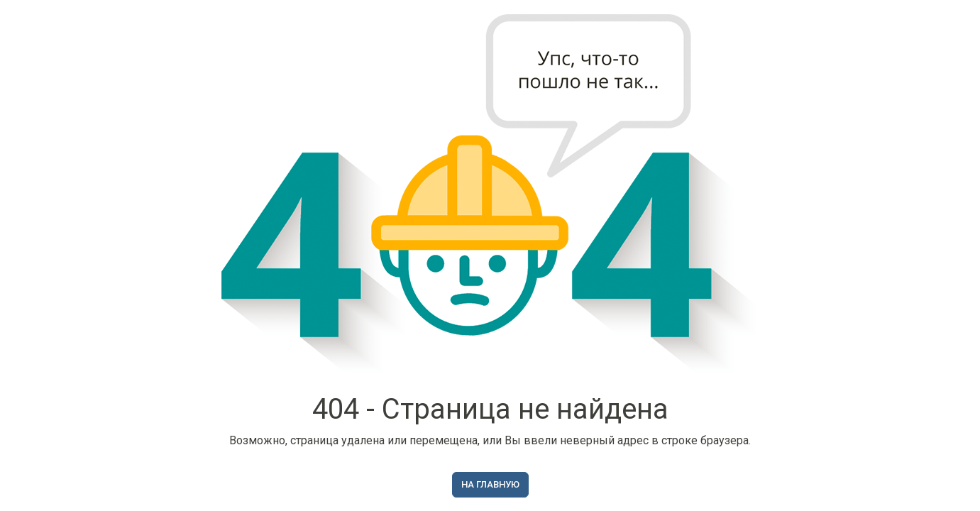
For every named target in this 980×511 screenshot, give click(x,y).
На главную (490, 484)
